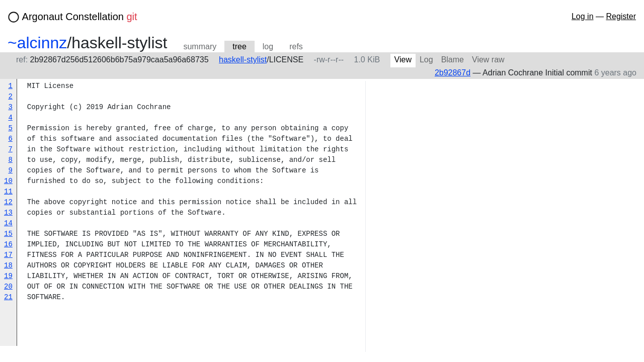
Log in (583, 16)
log (268, 47)
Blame (453, 60)
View (403, 60)
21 (8, 297)
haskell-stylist (243, 60)
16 (8, 245)
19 (8, 276)
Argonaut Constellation (80, 17)
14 (8, 223)
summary (200, 47)
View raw (488, 60)
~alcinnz (37, 43)
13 (8, 213)
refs (296, 47)
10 (8, 181)
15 (8, 234)
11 (8, 192)
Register (621, 16)
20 (8, 287)
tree (239, 47)
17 (8, 255)
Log (426, 60)
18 (8, 266)
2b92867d (453, 73)
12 (8, 202)
